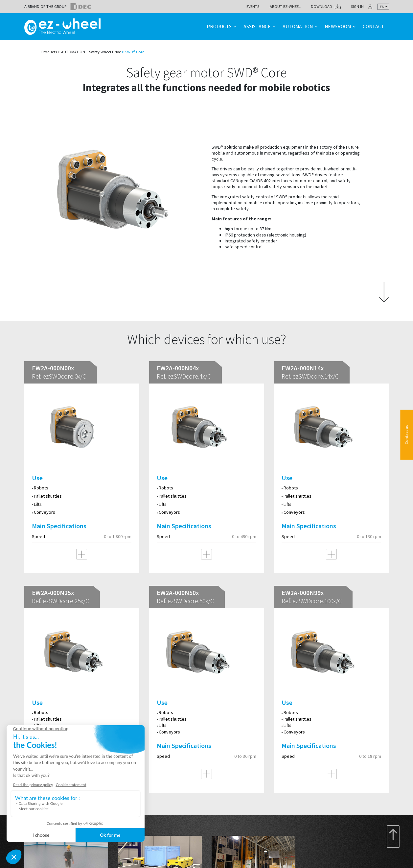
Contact (374, 26)
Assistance (257, 26)
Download (321, 6)
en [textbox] (382, 7)
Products (219, 26)
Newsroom (338, 26)
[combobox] (383, 7)
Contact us (407, 434)
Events (253, 6)
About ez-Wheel (285, 6)
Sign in (357, 6)
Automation (298, 26)
